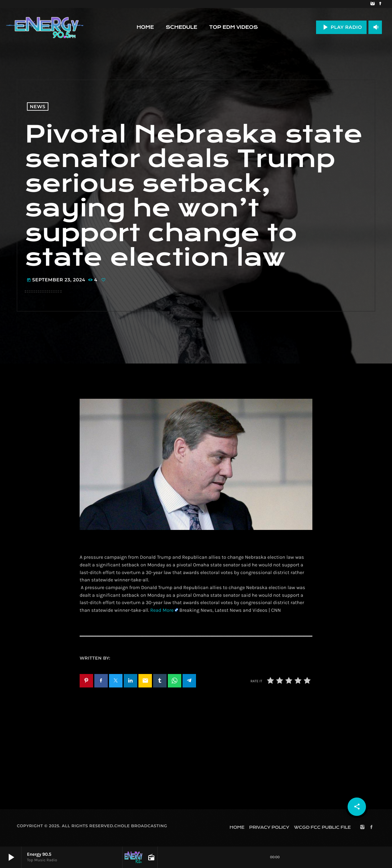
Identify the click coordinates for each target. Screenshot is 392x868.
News (38, 107)
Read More (162, 610)
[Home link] (45, 27)
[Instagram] (373, 4)
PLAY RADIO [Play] (341, 27)
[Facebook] (380, 4)
